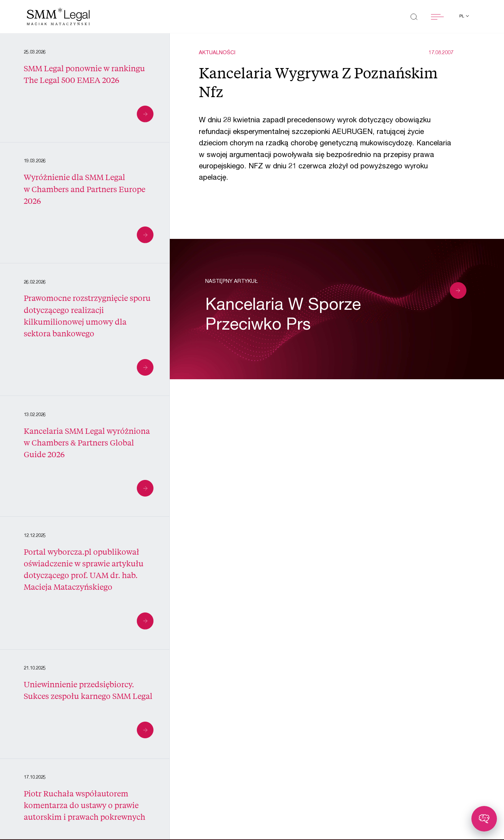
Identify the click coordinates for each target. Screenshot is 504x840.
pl (462, 16)
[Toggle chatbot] (484, 819)
